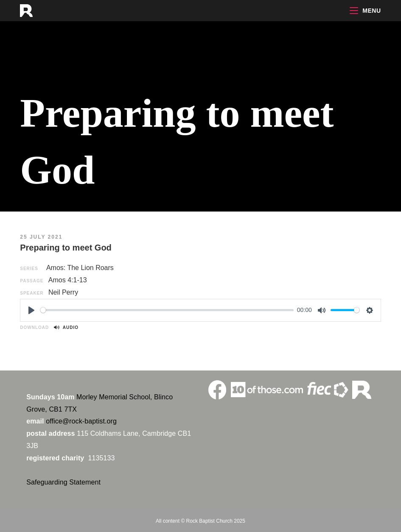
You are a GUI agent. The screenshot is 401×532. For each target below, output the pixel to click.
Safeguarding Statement (63, 482)
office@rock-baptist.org (81, 421)
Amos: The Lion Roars (80, 268)
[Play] (31, 310)
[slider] (167, 310)
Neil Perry (63, 292)
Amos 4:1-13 (68, 280)
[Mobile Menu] (365, 11)
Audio (66, 327)
